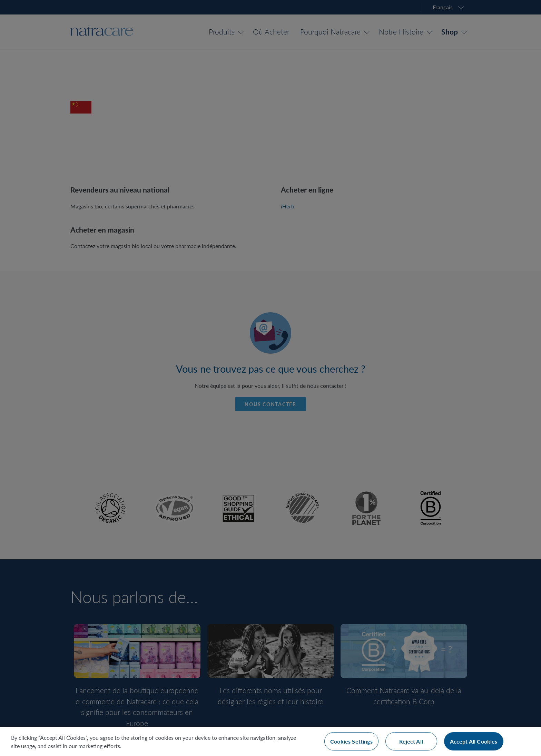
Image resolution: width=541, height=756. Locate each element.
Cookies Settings (351, 741)
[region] (270, 741)
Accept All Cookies (474, 741)
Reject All (411, 741)
